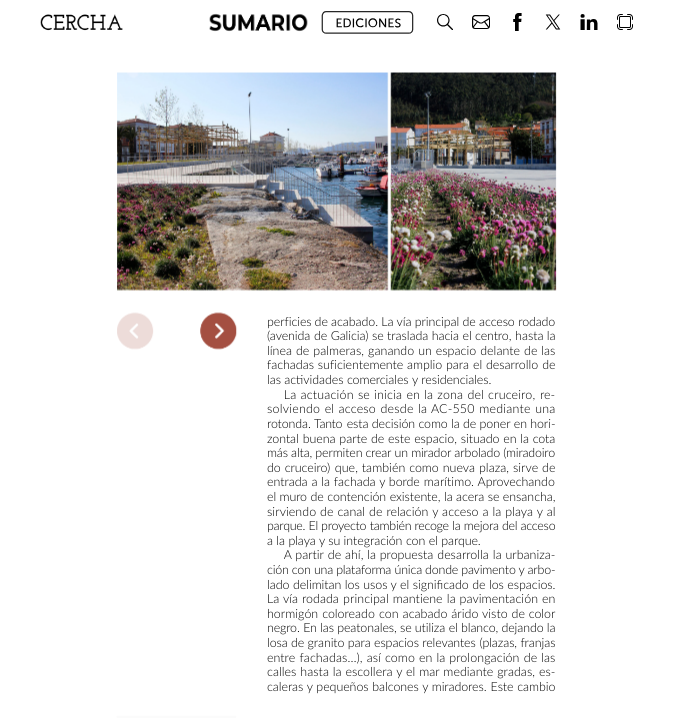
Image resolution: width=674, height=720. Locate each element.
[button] (445, 22)
